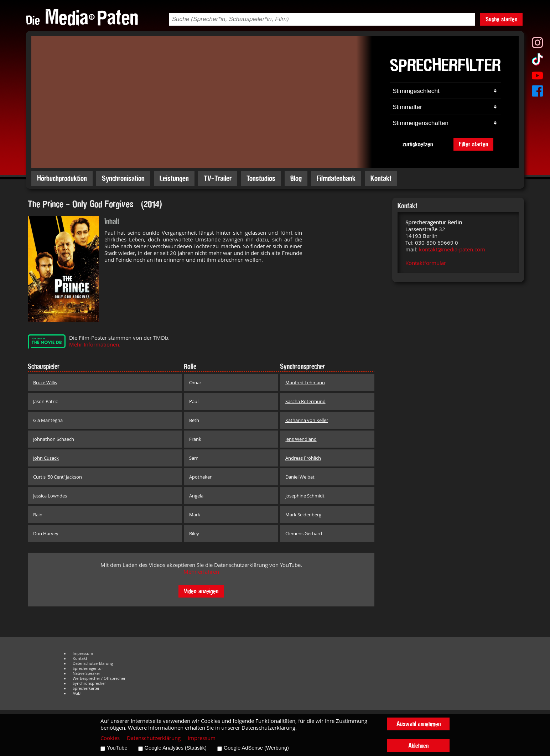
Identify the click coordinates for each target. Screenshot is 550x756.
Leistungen (174, 178)
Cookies (110, 738)
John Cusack (46, 458)
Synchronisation (123, 178)
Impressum (83, 653)
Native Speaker (86, 673)
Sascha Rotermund (305, 401)
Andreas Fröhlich (303, 458)
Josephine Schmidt (305, 496)
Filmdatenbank (336, 178)
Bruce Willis (45, 382)
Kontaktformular (426, 263)
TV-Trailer (218, 178)
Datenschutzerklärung (93, 663)
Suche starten (501, 19)
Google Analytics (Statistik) (176, 748)
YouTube (117, 748)
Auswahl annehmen (419, 724)
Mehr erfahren (201, 572)
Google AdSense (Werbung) (256, 748)
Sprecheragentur (88, 668)
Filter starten (473, 144)
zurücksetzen (418, 144)
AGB (77, 693)
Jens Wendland (301, 439)
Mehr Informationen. (95, 345)
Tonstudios (261, 178)
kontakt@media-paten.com (452, 249)
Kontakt (381, 178)
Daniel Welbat (300, 477)
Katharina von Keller (307, 420)
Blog (296, 178)
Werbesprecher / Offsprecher (99, 678)
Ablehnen (418, 745)
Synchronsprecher (89, 683)
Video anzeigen (201, 591)
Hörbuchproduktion (62, 178)
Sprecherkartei (86, 688)
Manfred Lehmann (305, 382)
